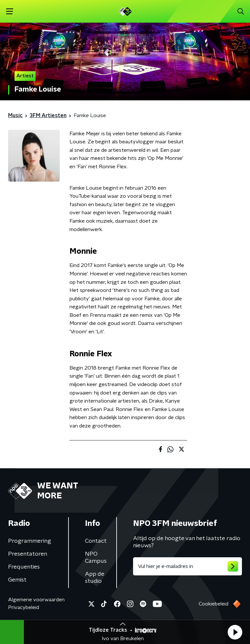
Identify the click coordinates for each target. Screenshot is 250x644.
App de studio (95, 578)
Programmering (30, 541)
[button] (235, 632)
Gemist (17, 580)
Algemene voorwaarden (36, 600)
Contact (96, 541)
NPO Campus (96, 558)
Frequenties (24, 567)
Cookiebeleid (214, 604)
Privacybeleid (24, 607)
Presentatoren (28, 554)
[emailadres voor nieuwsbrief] (187, 566)
